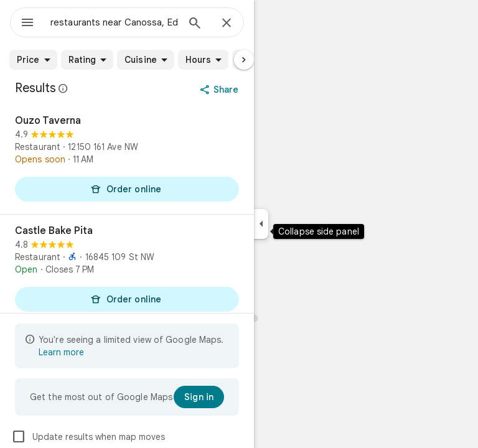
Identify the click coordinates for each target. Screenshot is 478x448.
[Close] (227, 24)
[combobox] (114, 22)
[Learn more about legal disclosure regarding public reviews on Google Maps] (63, 88)
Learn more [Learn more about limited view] (61, 352)
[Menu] (27, 24)
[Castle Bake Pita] (127, 269)
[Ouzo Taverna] (127, 159)
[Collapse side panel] (261, 224)
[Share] (221, 90)
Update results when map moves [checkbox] (88, 437)
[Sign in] (199, 397)
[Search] (195, 24)
